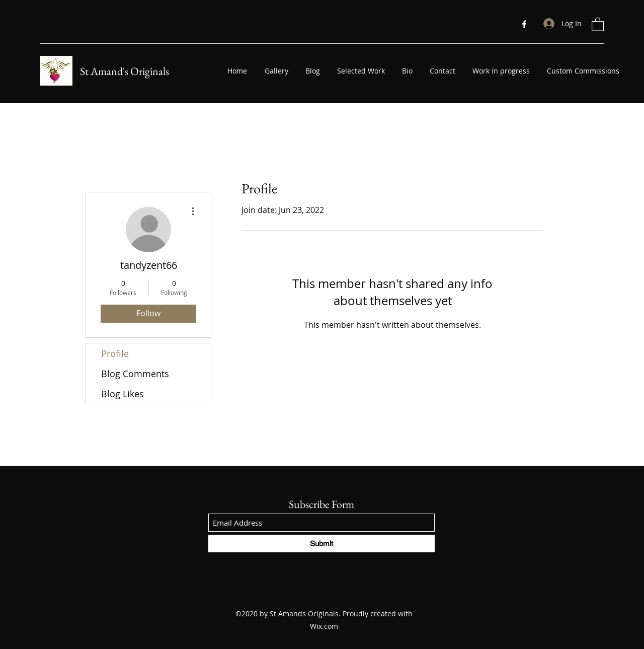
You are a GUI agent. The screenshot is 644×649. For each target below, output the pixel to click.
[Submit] (321, 544)
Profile (115, 353)
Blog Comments (135, 374)
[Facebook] (524, 24)
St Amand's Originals (125, 71)
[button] (598, 24)
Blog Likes (123, 394)
